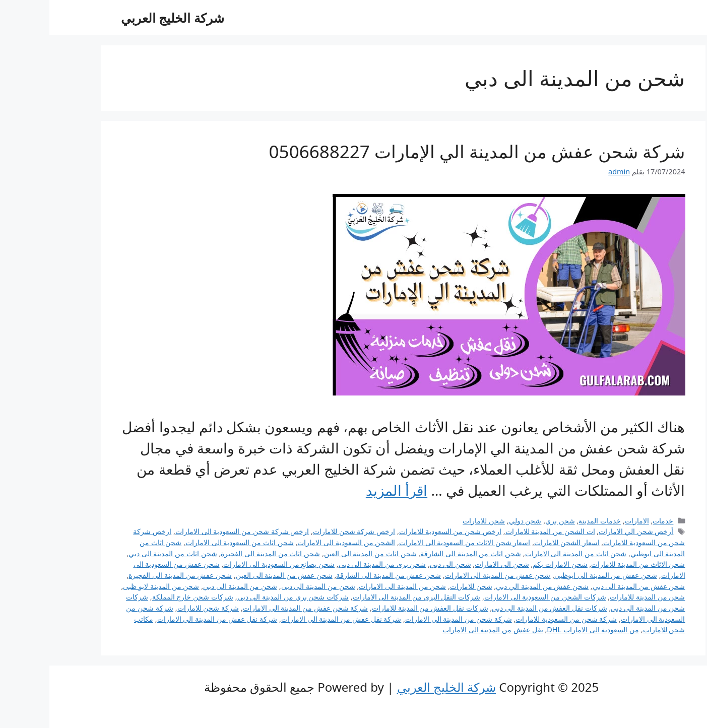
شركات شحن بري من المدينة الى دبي (244, 597)
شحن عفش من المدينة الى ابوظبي (556, 575)
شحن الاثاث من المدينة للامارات (589, 564)
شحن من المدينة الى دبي (191, 586)
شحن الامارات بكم (511, 564)
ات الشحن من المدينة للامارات (501, 531)
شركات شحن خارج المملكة (143, 597)
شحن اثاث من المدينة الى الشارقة (421, 553)
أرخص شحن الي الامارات (587, 531)
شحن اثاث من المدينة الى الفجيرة (221, 553)
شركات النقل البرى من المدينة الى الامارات (367, 597)
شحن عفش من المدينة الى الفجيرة (131, 575)
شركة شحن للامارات (159, 608)
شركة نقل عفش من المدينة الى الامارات (292, 619)
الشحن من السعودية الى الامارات (297, 542)
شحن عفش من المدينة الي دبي (493, 586)
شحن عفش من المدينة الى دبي (590, 586)
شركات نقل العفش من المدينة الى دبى (500, 608)
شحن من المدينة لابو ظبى (112, 586)
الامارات (588, 521)
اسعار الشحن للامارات (518, 542)
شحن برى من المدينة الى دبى (333, 564)
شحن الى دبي (401, 564)
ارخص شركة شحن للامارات (305, 531)
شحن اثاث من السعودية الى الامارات (190, 542)
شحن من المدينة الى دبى (269, 586)
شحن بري (511, 521)
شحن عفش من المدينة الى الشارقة (339, 575)
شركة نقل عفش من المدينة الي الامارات (168, 619)
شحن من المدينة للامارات (598, 597)
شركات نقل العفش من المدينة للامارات (381, 608)
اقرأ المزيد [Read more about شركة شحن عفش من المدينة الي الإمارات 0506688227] (347, 490)
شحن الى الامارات (453, 564)
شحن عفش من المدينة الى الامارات (448, 575)
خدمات (614, 521)
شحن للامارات (434, 521)
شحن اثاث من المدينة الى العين (321, 553)
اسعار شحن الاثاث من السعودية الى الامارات (415, 542)
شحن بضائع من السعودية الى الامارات (230, 564)
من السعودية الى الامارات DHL (543, 630)
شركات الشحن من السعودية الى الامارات (496, 597)
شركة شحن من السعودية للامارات (517, 619)
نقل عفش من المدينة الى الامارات (443, 630)
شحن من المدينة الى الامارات (353, 586)
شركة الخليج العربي (123, 18)
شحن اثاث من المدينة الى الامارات (527, 553)
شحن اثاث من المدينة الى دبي (123, 553)
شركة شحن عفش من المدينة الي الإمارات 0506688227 (428, 151)
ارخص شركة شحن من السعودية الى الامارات (193, 531)
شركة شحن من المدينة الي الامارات (409, 619)
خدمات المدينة (550, 521)
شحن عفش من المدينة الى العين (235, 575)
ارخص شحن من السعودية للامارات (401, 531)
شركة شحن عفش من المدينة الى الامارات (256, 608)
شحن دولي (476, 521)
